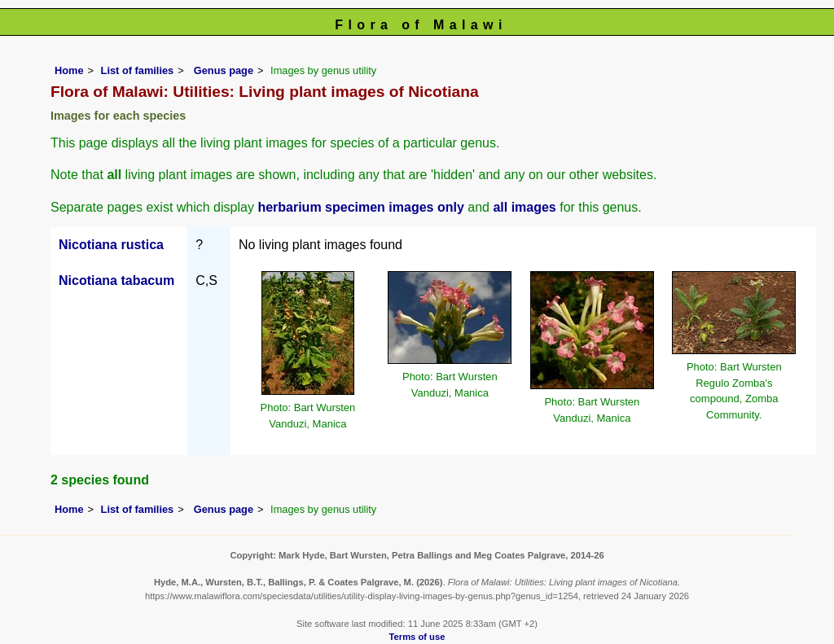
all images (524, 207)
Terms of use (417, 637)
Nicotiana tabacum (116, 280)
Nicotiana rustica (111, 245)
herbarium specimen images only (360, 207)
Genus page (224, 70)
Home (69, 70)
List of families (138, 70)
